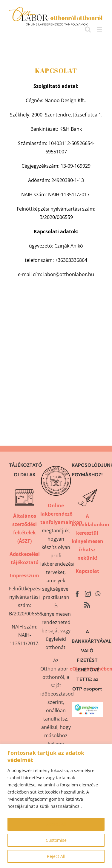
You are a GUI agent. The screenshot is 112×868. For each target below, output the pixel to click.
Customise (56, 840)
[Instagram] (88, 594)
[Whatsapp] (98, 594)
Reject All (56, 856)
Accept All (56, 824)
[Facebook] (77, 594)
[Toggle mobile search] (88, 29)
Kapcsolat (87, 571)
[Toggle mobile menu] (100, 29)
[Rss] (87, 605)
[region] (56, 806)
